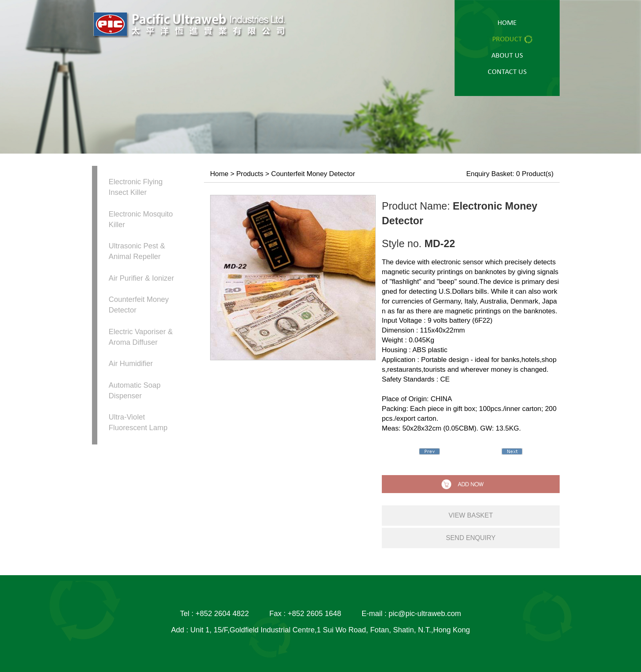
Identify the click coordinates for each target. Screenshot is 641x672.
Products (250, 174)
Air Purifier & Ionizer (141, 278)
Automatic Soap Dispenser (135, 391)
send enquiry (471, 538)
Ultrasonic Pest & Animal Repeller (137, 251)
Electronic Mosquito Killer (141, 219)
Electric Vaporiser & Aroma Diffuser (141, 337)
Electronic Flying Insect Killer (136, 187)
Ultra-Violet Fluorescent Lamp (138, 422)
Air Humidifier (131, 364)
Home (219, 174)
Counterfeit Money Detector (139, 305)
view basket (471, 515)
